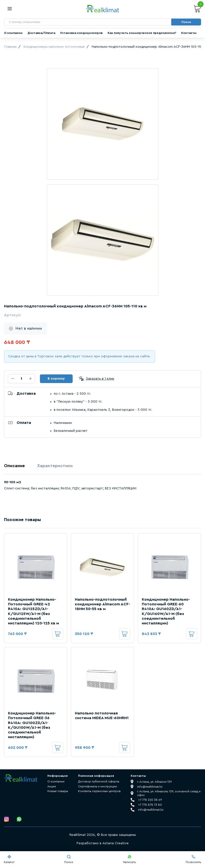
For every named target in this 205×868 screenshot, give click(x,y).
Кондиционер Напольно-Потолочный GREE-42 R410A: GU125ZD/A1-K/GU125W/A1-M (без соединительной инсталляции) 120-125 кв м (33, 611)
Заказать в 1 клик (97, 379)
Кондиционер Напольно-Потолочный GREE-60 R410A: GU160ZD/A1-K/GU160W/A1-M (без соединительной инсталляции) (166, 611)
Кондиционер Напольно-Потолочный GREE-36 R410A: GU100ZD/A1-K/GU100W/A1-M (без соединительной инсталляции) (32, 725)
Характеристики (55, 466)
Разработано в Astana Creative (103, 843)
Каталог (9, 859)
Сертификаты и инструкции (98, 786)
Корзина (198, 9)
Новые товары (58, 791)
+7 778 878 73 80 (150, 805)
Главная (10, 47)
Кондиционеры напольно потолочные (54, 47)
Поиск (69, 859)
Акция (52, 786)
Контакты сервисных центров (99, 791)
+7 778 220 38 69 (150, 800)
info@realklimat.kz (151, 810)
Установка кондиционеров (81, 33)
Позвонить (193, 859)
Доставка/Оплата (41, 33)
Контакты (189, 33)
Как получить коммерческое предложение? (142, 33)
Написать (130, 859)
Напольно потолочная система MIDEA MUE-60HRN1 (102, 716)
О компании (13, 33)
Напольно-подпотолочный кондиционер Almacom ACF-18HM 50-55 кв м (102, 604)
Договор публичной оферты (99, 781)
